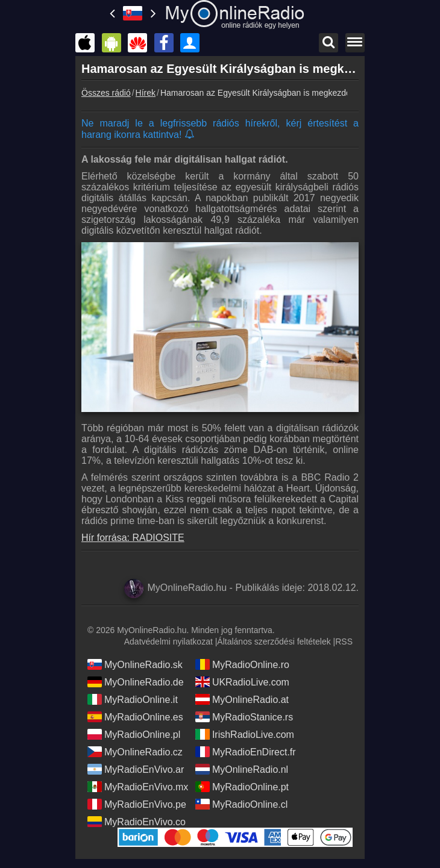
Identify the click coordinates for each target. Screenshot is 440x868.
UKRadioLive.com (242, 682)
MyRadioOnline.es (135, 717)
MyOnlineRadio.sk (135, 664)
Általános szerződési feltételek (274, 642)
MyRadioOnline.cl (241, 804)
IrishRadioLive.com (245, 734)
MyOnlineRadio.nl (242, 769)
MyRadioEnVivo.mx (138, 787)
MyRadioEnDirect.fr (246, 752)
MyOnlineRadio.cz (135, 752)
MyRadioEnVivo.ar (136, 769)
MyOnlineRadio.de (136, 682)
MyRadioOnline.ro (242, 664)
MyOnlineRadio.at (242, 699)
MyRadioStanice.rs (244, 717)
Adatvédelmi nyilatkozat (168, 642)
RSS (344, 642)
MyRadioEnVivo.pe (137, 804)
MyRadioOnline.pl (134, 734)
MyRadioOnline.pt (242, 787)
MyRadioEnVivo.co (137, 822)
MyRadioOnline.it (133, 699)
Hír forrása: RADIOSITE (133, 538)
